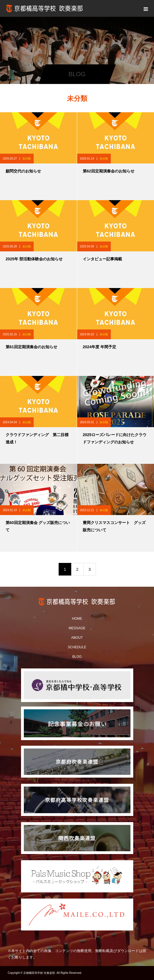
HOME (77, 619)
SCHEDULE (77, 647)
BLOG (77, 657)
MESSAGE (77, 628)
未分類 (27, 159)
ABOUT (77, 638)
